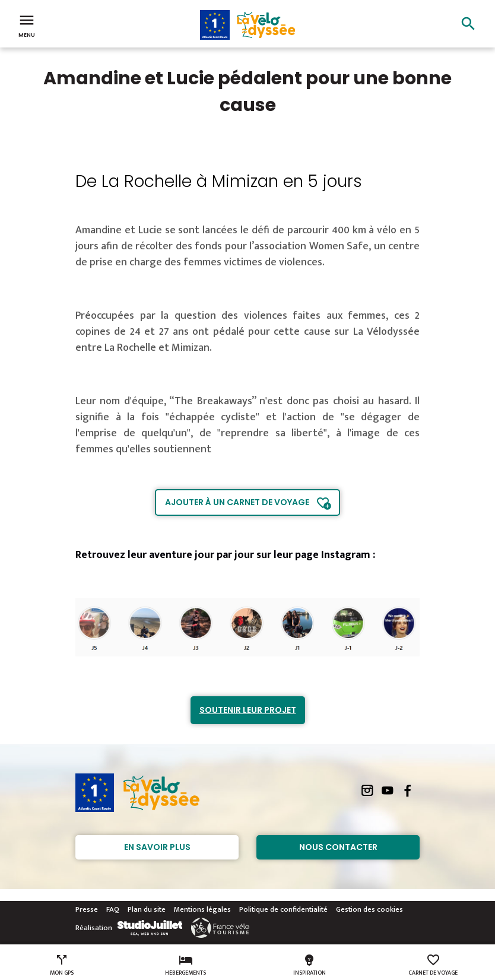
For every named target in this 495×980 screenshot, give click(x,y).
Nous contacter (338, 847)
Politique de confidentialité (283, 909)
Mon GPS (62, 965)
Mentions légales (202, 909)
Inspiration (310, 965)
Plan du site (147, 909)
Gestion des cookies (369, 909)
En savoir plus (157, 847)
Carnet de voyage (433, 965)
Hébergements (185, 965)
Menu (27, 25)
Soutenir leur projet (248, 710)
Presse (87, 909)
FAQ (113, 909)
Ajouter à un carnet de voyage (237, 502)
